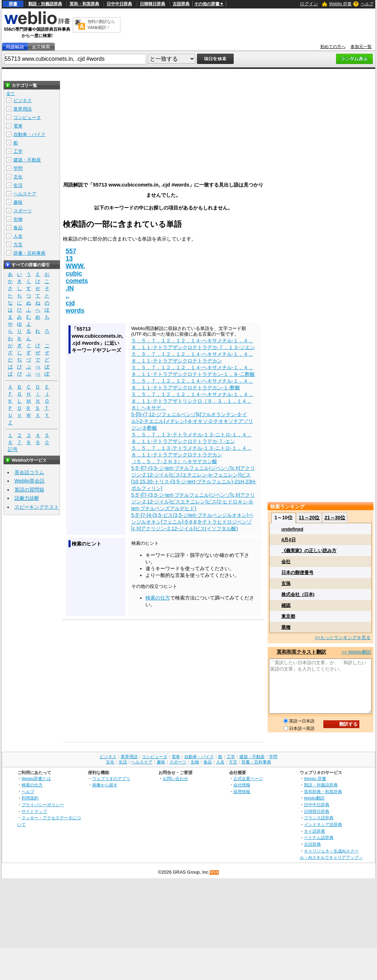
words (75, 311)
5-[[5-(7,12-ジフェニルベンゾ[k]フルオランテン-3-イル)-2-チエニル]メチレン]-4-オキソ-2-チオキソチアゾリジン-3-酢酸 (192, 421)
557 (71, 251)
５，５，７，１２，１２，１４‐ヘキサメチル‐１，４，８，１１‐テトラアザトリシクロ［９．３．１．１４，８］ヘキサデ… (192, 401)
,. (67, 296)
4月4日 (288, 540)
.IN (70, 288)
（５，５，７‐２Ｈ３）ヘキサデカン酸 (174, 461)
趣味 (18, 202)
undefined (292, 529)
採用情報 (242, 792)
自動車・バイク (29, 134)
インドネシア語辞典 (323, 824)
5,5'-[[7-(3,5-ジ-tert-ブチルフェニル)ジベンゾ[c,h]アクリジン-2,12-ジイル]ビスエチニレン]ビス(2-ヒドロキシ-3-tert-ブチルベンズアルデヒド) (193, 502)
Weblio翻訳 (314, 798)
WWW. (75, 266)
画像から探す (105, 785)
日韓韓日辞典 (152, 4)
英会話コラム (29, 472)
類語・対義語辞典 (45, 4)
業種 (286, 627)
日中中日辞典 (119, 4)
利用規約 (30, 798)
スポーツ (23, 211)
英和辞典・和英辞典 (323, 792)
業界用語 (23, 109)
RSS (215, 872)
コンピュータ (27, 117)
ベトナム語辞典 (319, 837)
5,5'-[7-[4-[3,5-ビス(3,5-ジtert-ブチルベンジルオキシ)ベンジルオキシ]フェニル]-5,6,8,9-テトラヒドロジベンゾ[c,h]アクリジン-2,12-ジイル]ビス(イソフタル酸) (192, 522)
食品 (18, 228)
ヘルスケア (25, 194)
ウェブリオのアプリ (111, 778)
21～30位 (335, 518)
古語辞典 (181, 4)
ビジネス (23, 101)
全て (11, 94)
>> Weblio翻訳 (356, 652)
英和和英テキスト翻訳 (301, 652)
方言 (18, 245)
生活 (18, 185)
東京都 (288, 616)
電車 (18, 126)
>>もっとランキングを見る (342, 637)
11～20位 (309, 518)
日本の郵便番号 (297, 572)
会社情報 (242, 785)
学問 (18, 168)
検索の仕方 (158, 598)
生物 (18, 219)
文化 (18, 177)
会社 (286, 562)
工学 (18, 151)
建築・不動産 (27, 160)
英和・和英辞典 (84, 4)
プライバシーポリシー (43, 805)
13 (69, 259)
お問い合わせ (175, 778)
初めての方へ (333, 47)
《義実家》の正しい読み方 (309, 551)
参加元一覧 (361, 47)
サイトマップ (34, 811)
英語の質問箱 (29, 490)
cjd (70, 303)
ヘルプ (367, 4)
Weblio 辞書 (341, 4)
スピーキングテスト (37, 507)
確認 (286, 605)
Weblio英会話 (30, 481)
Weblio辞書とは (36, 778)
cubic (74, 273)
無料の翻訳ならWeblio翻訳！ (101, 25)
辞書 (13, 4)
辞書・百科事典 (29, 253)
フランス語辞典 (319, 818)
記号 (13, 450)
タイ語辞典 (315, 831)
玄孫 (286, 583)
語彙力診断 (27, 498)
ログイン (309, 4)
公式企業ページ (248, 778)
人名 (18, 236)
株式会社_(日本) (298, 594)
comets (77, 281)
